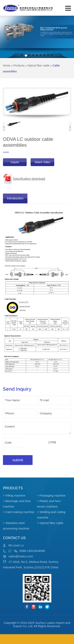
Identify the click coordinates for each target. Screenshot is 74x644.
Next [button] (70, 127)
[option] (14, 124)
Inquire (15, 162)
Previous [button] (4, 127)
